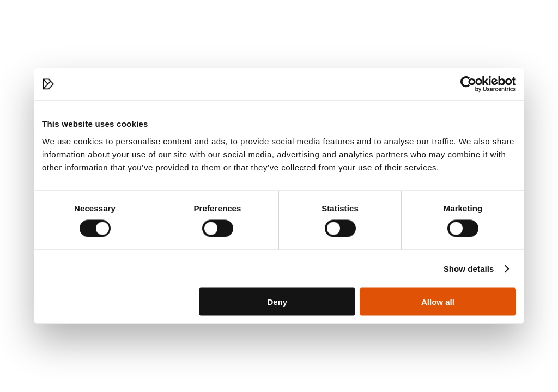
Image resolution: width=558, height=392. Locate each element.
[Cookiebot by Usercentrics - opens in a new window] (468, 84)
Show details (469, 269)
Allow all (438, 301)
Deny (278, 301)
